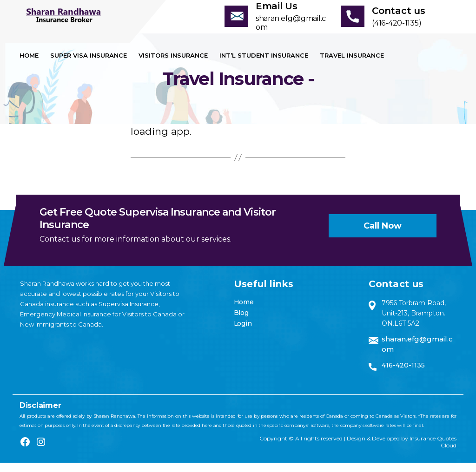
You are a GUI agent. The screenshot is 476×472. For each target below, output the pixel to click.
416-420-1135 (403, 374)
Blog (241, 322)
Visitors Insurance (173, 65)
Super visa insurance (89, 65)
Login (243, 333)
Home (29, 65)
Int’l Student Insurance (264, 65)
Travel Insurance (352, 65)
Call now (383, 235)
